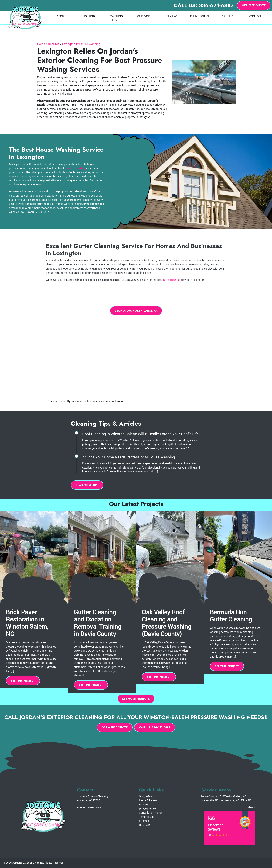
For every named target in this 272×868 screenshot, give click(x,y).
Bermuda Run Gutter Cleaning (231, 616)
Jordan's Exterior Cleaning (28, 863)
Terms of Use (147, 817)
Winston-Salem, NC (235, 797)
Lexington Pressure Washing (81, 44)
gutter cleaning (171, 280)
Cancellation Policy (151, 813)
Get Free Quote (254, 5)
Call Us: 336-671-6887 (204, 5)
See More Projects (136, 699)
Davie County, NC (211, 797)
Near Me (54, 44)
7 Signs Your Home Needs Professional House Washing (129, 457)
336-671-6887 (94, 808)
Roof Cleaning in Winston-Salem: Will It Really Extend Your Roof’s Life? (141, 434)
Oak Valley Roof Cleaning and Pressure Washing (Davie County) (167, 623)
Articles (144, 805)
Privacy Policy (147, 809)
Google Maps (147, 797)
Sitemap (144, 821)
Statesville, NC (210, 801)
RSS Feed (145, 825)
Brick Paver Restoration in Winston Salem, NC (27, 623)
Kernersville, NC (230, 801)
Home (41, 44)
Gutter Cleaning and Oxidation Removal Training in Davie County (98, 623)
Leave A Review (148, 801)
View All (252, 808)
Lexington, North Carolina (136, 311)
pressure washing (75, 168)
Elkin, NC (246, 801)
